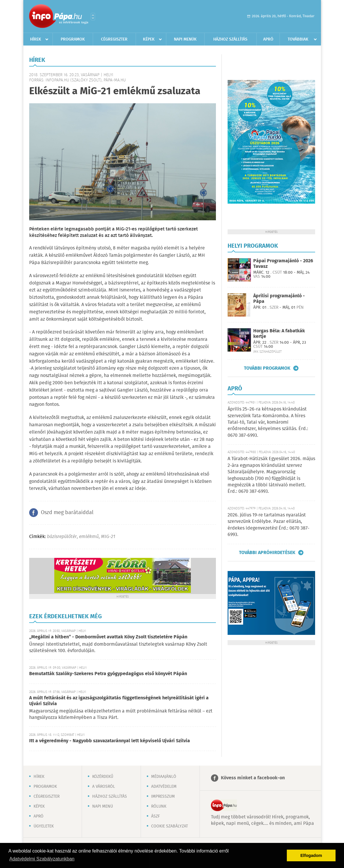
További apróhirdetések (267, 553)
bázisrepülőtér (62, 537)
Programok (73, 39)
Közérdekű (103, 777)
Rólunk (159, 806)
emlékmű (89, 537)
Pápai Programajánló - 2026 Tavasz (283, 264)
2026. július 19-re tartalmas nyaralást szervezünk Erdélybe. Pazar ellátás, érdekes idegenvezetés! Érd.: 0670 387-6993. (268, 525)
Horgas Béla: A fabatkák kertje (279, 334)
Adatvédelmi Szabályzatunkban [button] (42, 859)
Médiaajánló (164, 777)
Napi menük (185, 39)
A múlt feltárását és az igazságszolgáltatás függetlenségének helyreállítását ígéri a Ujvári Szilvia (119, 701)
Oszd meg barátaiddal (67, 513)
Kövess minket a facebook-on (253, 778)
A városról (104, 787)
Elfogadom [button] (311, 855)
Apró (268, 39)
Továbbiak (298, 39)
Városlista (93, 17)
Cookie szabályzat (170, 826)
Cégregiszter (114, 39)
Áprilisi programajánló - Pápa (279, 299)
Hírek (36, 39)
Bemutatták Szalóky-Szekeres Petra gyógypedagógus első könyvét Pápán (108, 674)
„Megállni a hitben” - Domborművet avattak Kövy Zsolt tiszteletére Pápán (108, 637)
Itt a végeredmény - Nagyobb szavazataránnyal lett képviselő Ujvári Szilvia (110, 741)
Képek (149, 39)
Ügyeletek (44, 826)
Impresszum (163, 797)
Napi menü (103, 806)
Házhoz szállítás (230, 39)
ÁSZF (156, 816)
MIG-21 (108, 537)
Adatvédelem (164, 787)
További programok (267, 368)
